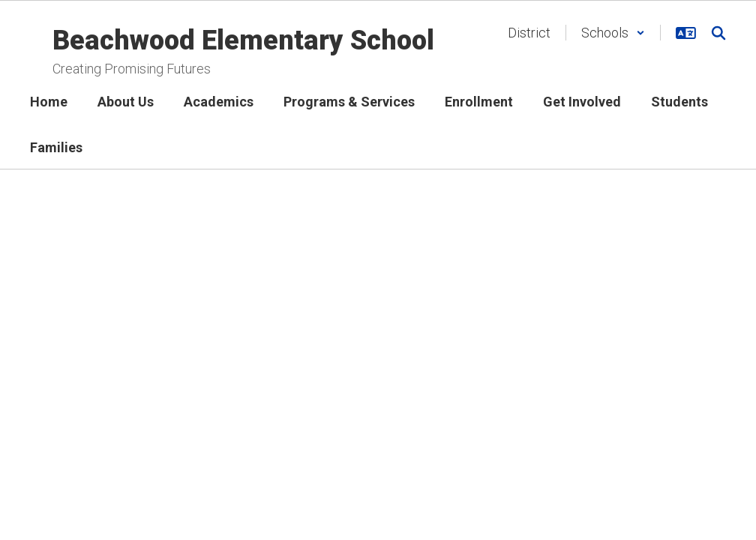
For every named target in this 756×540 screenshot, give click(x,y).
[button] (613, 33)
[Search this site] (718, 33)
